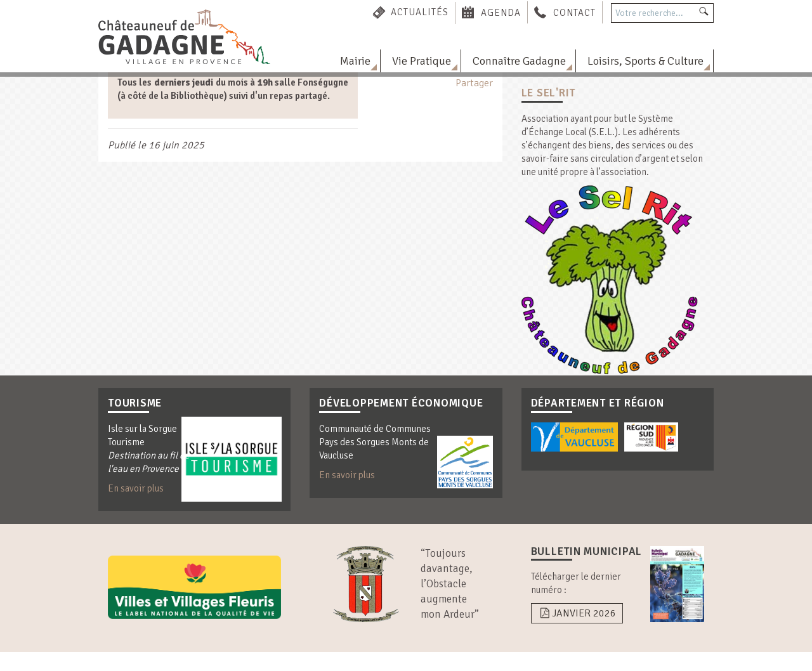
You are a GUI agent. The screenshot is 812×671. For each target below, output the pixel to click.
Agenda (501, 12)
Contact (574, 12)
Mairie (355, 61)
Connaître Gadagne (519, 61)
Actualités (420, 12)
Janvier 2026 (577, 613)
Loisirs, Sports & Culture (645, 61)
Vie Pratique (422, 61)
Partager (474, 83)
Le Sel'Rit (549, 93)
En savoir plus (136, 488)
